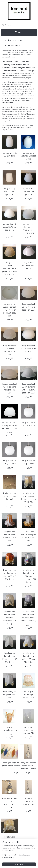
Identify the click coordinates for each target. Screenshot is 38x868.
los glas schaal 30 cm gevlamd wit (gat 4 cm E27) (10, 350)
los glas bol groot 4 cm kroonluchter (28, 801)
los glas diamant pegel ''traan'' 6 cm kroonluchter (28, 766)
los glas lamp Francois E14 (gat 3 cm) (10, 191)
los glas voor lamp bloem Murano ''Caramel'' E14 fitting (10, 618)
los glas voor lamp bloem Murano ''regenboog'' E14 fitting (28, 576)
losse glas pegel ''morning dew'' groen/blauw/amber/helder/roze (16, 764)
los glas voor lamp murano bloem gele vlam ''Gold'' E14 (28, 498)
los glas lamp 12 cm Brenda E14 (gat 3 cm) (28, 191)
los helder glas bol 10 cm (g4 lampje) (10, 496)
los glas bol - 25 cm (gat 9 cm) (10, 462)
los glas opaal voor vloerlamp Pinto (28, 265)
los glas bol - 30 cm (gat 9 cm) (28, 462)
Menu (19, 32)
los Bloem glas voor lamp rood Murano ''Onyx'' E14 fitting (10, 575)
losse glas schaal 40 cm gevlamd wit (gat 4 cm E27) (10, 388)
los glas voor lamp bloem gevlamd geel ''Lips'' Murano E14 (10, 843)
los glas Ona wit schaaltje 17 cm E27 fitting (10, 227)
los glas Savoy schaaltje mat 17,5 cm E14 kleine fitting (28, 228)
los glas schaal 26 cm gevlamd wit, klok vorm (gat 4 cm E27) (28, 388)
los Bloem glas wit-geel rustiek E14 (10, 695)
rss (32, 864)
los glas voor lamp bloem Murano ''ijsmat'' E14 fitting (10, 658)
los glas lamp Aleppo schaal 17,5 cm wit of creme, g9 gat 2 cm (10, 310)
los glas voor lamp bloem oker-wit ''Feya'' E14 (10, 536)
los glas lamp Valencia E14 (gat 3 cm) (28, 156)
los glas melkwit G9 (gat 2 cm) (10, 154)
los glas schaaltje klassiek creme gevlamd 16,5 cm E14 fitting (10, 268)
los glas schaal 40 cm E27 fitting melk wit (28, 348)
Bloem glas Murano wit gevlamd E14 (28, 730)
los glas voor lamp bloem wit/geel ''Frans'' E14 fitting (28, 658)
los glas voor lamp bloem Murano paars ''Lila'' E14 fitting (28, 616)
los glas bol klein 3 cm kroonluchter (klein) (10, 803)
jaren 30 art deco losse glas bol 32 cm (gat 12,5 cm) (10, 425)
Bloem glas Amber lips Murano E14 (28, 695)
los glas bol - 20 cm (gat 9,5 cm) (28, 424)
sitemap (28, 864)
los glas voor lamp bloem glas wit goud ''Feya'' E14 (28, 536)
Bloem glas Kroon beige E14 (10, 729)
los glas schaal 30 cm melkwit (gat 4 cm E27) (28, 307)
